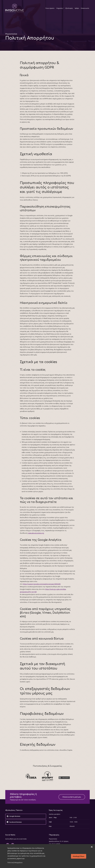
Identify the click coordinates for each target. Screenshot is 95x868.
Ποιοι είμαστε (50, 8)
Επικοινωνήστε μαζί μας (72, 797)
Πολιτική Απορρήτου (15, 863)
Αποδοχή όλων (79, 856)
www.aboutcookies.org (36, 533)
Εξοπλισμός (69, 8)
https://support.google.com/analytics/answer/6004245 (42, 584)
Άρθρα (77, 8)
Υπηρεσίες (60, 8)
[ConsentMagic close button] (92, 847)
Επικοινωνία (85, 8)
